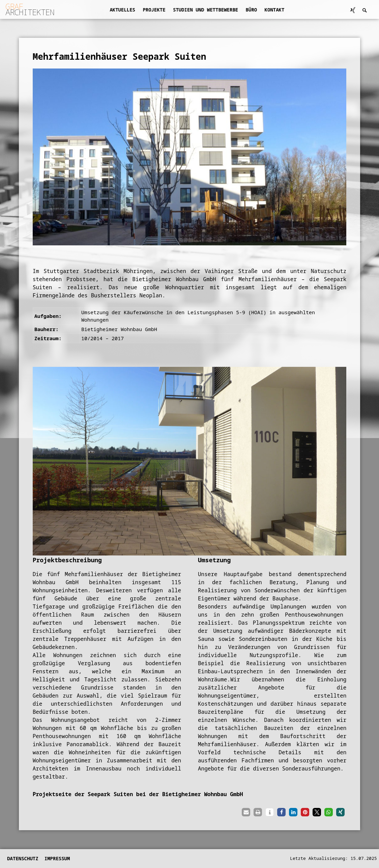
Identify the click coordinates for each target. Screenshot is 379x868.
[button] (246, 812)
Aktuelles (122, 10)
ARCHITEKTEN (30, 9)
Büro (252, 10)
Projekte (154, 10)
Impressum (57, 858)
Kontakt (275, 10)
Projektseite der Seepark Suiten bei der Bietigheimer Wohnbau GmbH (138, 794)
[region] (190, 461)
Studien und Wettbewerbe (206, 10)
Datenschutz (23, 858)
